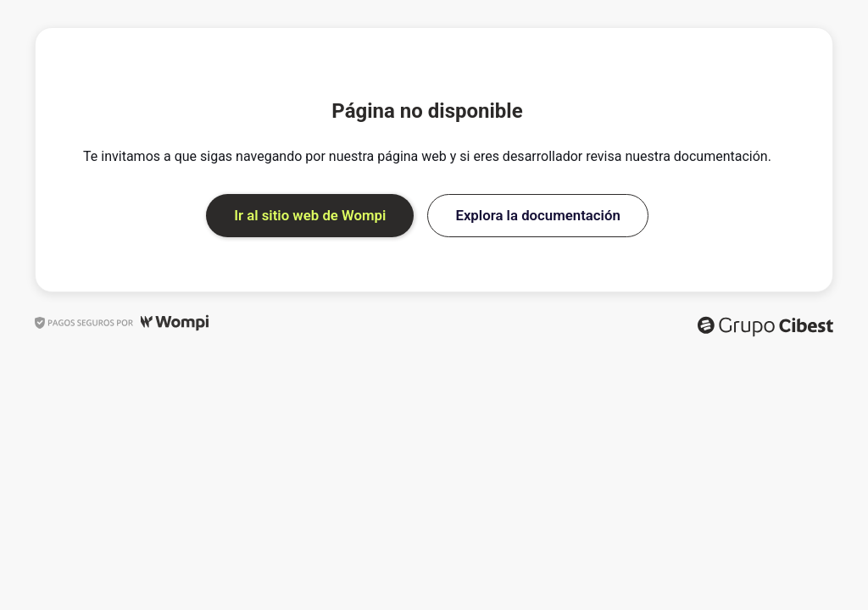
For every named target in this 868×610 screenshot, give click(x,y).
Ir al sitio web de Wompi (310, 215)
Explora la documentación (537, 215)
